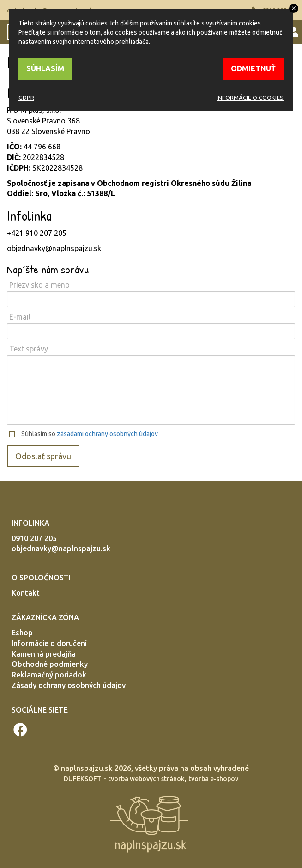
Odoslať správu (43, 456)
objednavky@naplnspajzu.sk (61, 548)
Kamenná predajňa (44, 654)
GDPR (26, 98)
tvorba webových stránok (146, 779)
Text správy (29, 349)
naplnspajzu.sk (87, 768)
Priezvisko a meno (39, 285)
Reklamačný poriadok (49, 675)
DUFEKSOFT (83, 779)
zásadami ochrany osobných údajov (107, 434)
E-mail (20, 317)
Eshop (22, 633)
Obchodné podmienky (50, 664)
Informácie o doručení (49, 643)
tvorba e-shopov (213, 779)
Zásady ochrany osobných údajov (69, 685)
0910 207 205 (34, 538)
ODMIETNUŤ (253, 68)
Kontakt (26, 593)
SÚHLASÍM (45, 68)
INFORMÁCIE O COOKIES (250, 98)
